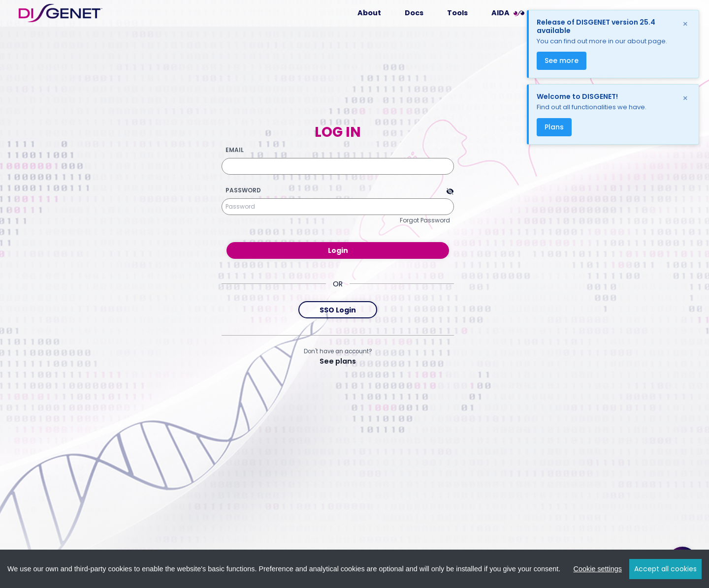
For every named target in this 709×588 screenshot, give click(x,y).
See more (562, 61)
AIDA (500, 13)
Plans (554, 127)
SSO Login (338, 310)
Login (338, 250)
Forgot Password (425, 220)
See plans (338, 361)
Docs (414, 13)
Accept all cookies (665, 569)
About (369, 13)
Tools (457, 13)
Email (235, 150)
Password (243, 190)
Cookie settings (598, 569)
